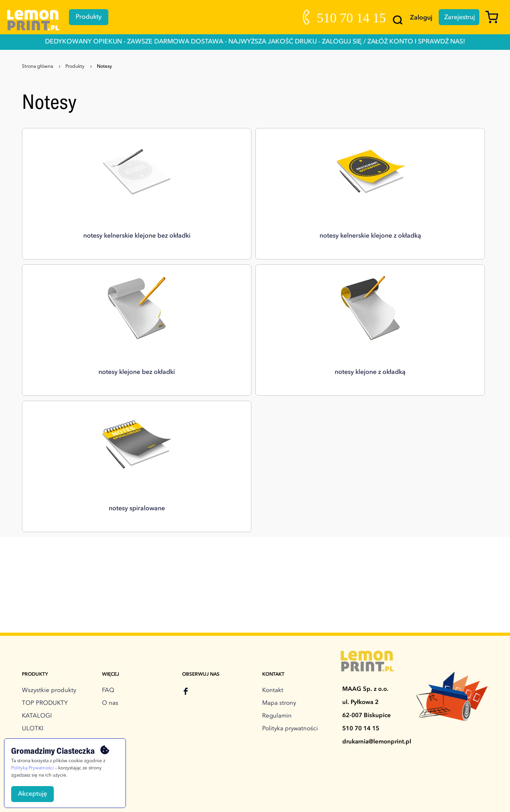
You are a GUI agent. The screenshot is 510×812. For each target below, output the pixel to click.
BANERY (34, 605)
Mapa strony (279, 567)
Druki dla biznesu (46, 733)
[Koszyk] (495, 21)
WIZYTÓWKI (39, 618)
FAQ (108, 554)
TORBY (32, 695)
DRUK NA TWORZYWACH (58, 720)
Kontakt (273, 554)
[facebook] (186, 556)
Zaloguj (416, 18)
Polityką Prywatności (32, 768)
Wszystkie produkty (49, 554)
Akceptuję (32, 794)
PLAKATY (35, 631)
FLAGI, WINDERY (46, 656)
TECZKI (32, 669)
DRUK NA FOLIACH (49, 707)
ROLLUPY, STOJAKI (49, 644)
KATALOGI (37, 580)
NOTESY (34, 682)
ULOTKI (33, 593)
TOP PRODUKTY (45, 567)
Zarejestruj (457, 17)
